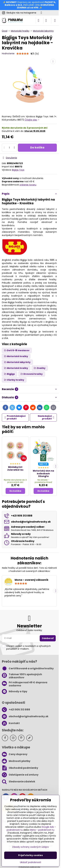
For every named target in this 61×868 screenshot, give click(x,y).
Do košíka (37, 148)
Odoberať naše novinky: (29, 630)
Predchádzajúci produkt (15, 417)
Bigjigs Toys (18, 170)
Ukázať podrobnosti (30, 862)
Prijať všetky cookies (30, 855)
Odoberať (48, 638)
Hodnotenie (8, 54)
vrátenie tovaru (28, 185)
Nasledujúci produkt (46, 417)
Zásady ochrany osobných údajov (30, 847)
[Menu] (55, 20)
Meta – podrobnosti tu (42, 830)
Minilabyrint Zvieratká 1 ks (15, 468)
